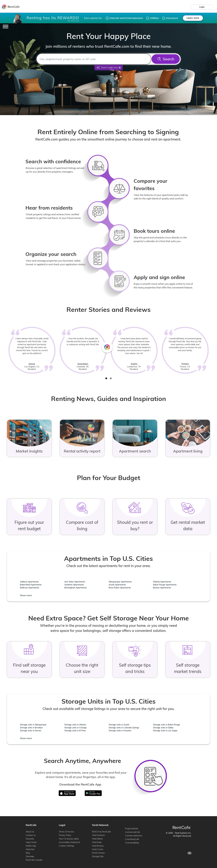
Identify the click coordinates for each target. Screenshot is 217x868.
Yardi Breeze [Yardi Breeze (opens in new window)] (98, 846)
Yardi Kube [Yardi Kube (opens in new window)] (97, 842)
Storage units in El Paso (75, 731)
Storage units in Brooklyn (31, 728)
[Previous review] (22, 354)
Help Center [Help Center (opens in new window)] (31, 842)
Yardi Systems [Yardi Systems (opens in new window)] (98, 835)
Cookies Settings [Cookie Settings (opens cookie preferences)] (66, 846)
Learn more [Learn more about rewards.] (193, 18)
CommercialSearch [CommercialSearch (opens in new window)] (134, 836)
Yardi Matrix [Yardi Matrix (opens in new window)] (97, 839)
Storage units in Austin (119, 725)
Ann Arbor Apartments (75, 582)
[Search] (166, 59)
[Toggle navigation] (6, 27)
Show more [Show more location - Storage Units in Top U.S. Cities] (26, 738)
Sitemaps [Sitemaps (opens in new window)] (30, 856)
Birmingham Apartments (76, 588)
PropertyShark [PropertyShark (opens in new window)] (132, 829)
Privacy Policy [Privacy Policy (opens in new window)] (65, 835)
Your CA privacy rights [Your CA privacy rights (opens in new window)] (69, 839)
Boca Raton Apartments (120, 588)
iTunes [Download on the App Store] (69, 792)
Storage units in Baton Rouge (166, 725)
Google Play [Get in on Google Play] (91, 792)
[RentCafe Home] (182, 827)
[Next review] (195, 354)
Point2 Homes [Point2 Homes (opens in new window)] (98, 853)
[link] (202, 7)
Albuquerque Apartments (120, 582)
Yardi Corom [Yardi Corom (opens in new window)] (98, 849)
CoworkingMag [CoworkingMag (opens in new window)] (132, 843)
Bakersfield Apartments (31, 585)
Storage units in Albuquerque (33, 725)
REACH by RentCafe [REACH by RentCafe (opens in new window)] (101, 832)
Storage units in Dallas (163, 728)
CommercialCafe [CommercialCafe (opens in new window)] (133, 832)
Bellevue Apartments (30, 588)
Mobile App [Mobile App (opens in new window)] (31, 846)
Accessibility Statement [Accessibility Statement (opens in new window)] (69, 842)
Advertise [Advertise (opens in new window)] (30, 849)
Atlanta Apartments (162, 582)
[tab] (106, 378)
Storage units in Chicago (75, 728)
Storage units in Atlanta (75, 725)
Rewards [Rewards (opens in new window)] (30, 839)
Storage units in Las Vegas (165, 731)
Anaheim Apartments (74, 585)
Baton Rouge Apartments (165, 585)
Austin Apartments (117, 585)
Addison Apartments (29, 582)
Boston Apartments (162, 588)
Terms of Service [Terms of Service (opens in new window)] (66, 832)
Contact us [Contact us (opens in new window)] (31, 835)
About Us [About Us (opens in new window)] (30, 832)
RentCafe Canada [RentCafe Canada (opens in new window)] (34, 860)
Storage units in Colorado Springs (124, 728)
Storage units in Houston (120, 731)
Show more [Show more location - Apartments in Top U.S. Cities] (26, 595)
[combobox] (94, 59)
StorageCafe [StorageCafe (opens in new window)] (98, 856)
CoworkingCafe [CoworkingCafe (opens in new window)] (132, 839)
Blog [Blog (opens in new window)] (28, 853)
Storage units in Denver (31, 731)
